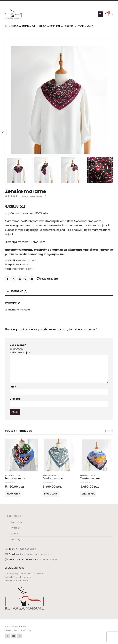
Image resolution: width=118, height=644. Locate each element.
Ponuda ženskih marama (18, 577)
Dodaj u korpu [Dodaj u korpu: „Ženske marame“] (13, 494)
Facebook (8, 279)
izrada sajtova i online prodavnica (18, 630)
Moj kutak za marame (15, 626)
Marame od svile (25, 269)
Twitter (14, 279)
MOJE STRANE (14, 516)
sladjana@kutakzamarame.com (33, 554)
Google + (26, 279)
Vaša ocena (18, 345)
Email (32, 279)
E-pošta (16, 399)
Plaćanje (16, 528)
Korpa (15, 534)
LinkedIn (20, 279)
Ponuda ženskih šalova (17, 581)
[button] (106, 431)
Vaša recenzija (20, 353)
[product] (21, 455)
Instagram (20, 636)
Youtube (14, 636)
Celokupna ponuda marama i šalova (25, 573)
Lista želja (16, 539)
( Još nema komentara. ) (33, 196)
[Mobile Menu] (100, 14)
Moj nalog (17, 522)
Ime (13, 387)
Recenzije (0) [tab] (19, 291)
